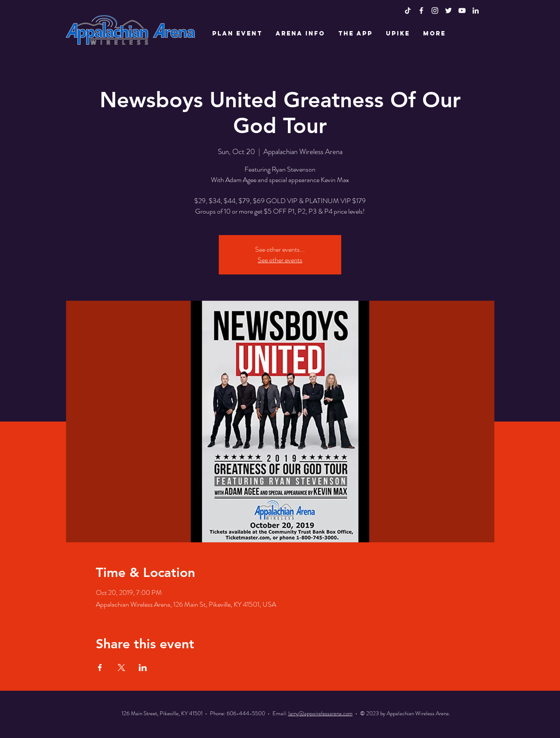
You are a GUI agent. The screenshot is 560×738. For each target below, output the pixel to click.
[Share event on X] (121, 668)
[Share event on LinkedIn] (143, 668)
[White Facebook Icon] (421, 11)
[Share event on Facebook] (100, 668)
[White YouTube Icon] (462, 11)
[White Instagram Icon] (435, 11)
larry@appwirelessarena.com (320, 713)
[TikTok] (408, 11)
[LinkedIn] (476, 11)
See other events (280, 260)
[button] (237, 34)
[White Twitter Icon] (448, 11)
